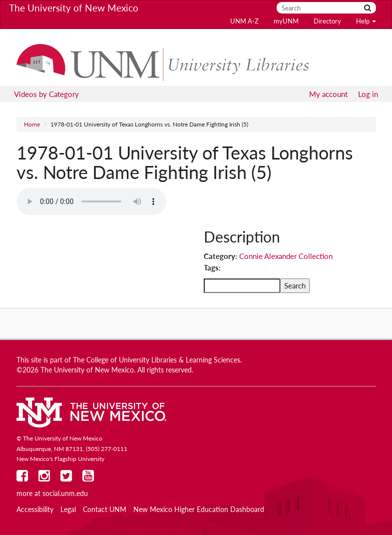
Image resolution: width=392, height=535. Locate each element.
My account (328, 94)
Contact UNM (105, 509)
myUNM (286, 21)
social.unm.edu (65, 493)
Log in (368, 94)
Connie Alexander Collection (286, 256)
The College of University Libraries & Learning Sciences (157, 360)
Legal (68, 509)
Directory (327, 21)
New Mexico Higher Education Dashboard (199, 509)
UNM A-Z (244, 21)
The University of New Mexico (74, 8)
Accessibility (35, 509)
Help (366, 21)
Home (32, 124)
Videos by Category (46, 94)
